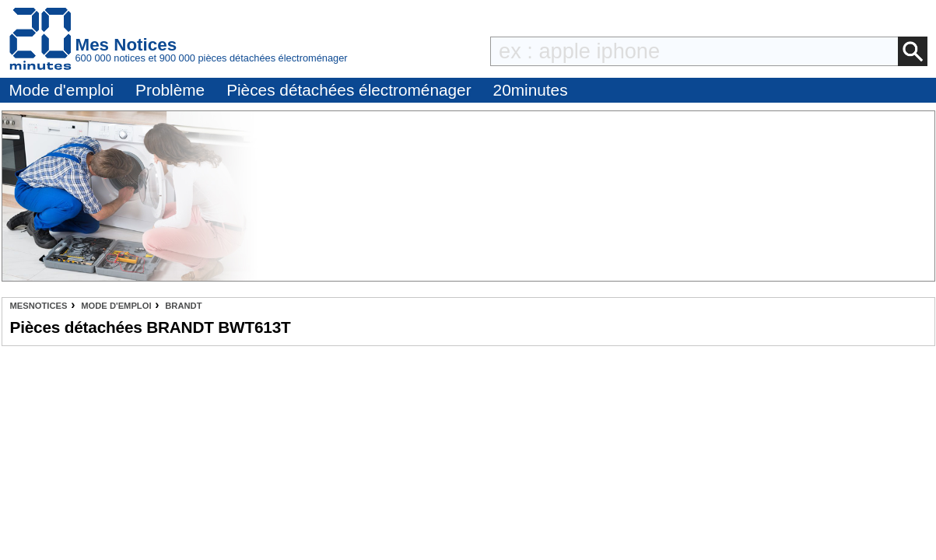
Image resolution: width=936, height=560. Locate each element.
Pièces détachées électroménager (349, 90)
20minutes (531, 90)
